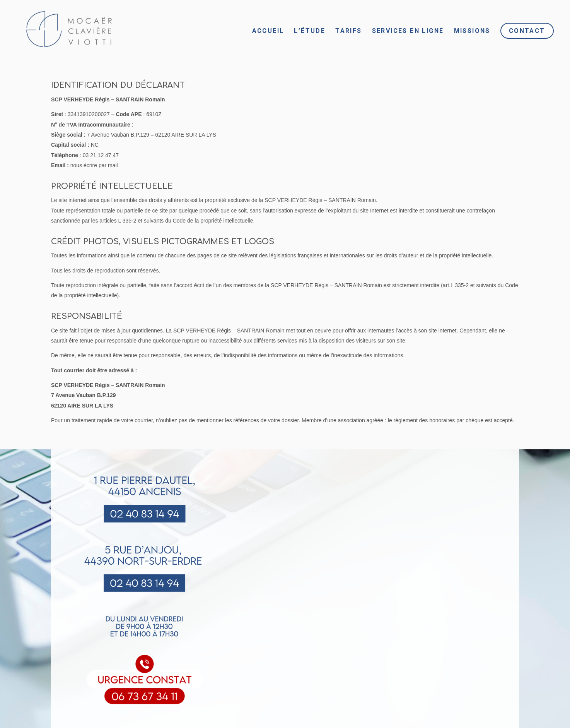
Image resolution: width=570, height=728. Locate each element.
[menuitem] (268, 31)
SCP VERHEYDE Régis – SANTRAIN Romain (108, 99)
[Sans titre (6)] (66, 31)
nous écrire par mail (94, 165)
